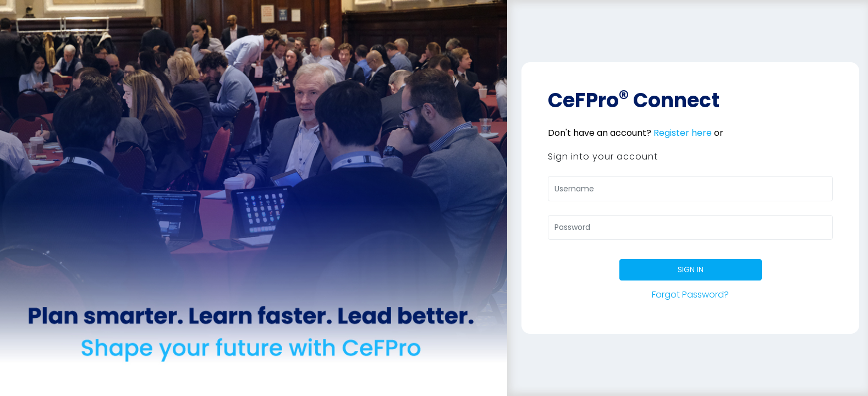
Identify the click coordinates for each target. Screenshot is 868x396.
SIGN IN (691, 269)
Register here (683, 133)
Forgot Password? (690, 295)
